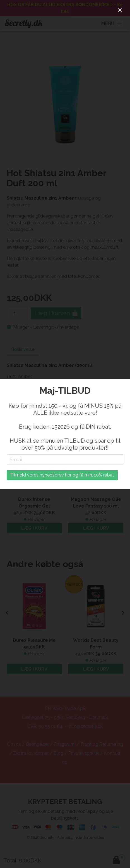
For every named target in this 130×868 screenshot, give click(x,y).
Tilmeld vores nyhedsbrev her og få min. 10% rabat (62, 475)
